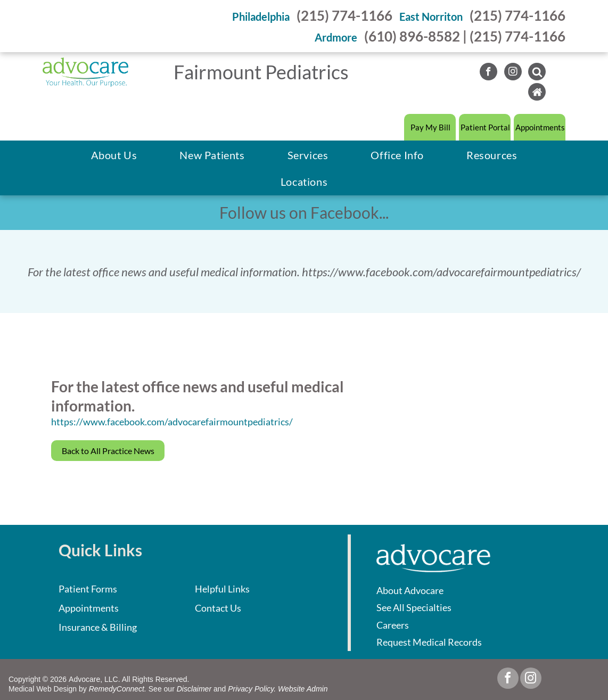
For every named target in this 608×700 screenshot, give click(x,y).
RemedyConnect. (118, 689)
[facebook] (488, 73)
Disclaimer (194, 689)
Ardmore (336, 37)
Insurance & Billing (98, 627)
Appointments (89, 608)
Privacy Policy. (252, 689)
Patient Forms (88, 589)
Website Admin (303, 689)
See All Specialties (414, 607)
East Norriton (431, 17)
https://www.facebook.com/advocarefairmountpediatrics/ (172, 422)
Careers (393, 625)
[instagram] (513, 73)
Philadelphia (261, 17)
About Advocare (410, 590)
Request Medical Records (429, 642)
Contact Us (218, 608)
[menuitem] (114, 155)
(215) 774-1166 (344, 15)
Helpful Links (222, 589)
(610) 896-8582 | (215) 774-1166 (465, 36)
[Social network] (537, 73)
